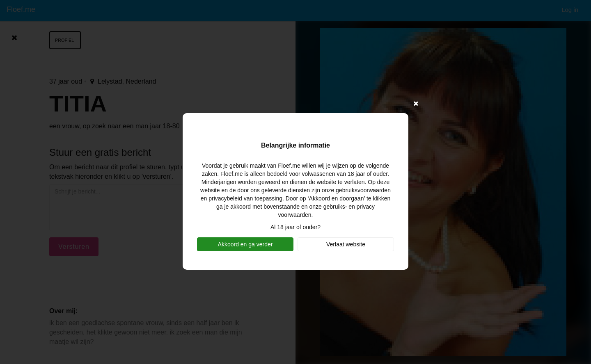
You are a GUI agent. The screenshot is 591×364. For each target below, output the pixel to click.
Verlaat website (346, 244)
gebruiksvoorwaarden (363, 190)
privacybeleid (225, 198)
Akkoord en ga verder (245, 244)
